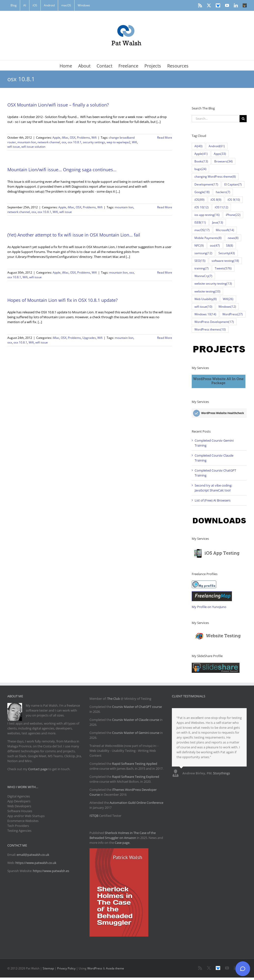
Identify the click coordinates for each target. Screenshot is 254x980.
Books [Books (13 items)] (201, 161)
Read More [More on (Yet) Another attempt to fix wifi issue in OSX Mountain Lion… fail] (165, 272)
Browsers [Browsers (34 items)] (223, 161)
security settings (94, 142)
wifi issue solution (33, 147)
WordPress (95, 968)
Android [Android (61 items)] (217, 146)
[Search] (243, 119)
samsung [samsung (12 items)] (203, 253)
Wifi (94, 138)
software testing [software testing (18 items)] (225, 261)
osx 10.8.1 (75, 142)
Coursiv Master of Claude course (136, 720)
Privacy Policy (66, 968)
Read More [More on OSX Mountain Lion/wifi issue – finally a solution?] (165, 138)
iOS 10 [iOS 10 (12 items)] (202, 207)
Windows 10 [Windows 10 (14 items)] (205, 314)
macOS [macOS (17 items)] (202, 230)
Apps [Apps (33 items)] (220, 154)
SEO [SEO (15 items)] (200, 261)
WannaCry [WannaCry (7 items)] (203, 276)
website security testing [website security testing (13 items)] (213, 284)
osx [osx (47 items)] (215, 245)
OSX (73, 138)
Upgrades (89, 338)
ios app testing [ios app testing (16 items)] (207, 215)
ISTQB (94, 816)
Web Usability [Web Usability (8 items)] (206, 299)
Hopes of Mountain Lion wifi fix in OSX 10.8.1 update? (63, 300)
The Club (114, 699)
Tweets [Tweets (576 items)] (223, 268)
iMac (65, 138)
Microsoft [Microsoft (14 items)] (225, 230)
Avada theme (115, 968)
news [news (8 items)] (233, 238)
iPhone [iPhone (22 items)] (233, 215)
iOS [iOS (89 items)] (199, 200)
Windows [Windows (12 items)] (227, 307)
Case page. (122, 843)
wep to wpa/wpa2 (119, 142)
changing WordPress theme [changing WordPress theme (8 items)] (215, 177)
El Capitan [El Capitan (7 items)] (233, 184)
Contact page (38, 769)
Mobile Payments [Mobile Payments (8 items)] (208, 238)
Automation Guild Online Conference (136, 803)
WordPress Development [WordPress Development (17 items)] (214, 322)
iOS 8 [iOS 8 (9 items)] (216, 200)
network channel (49, 142)
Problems (83, 138)
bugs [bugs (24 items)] (200, 169)
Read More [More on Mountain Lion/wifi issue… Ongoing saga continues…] (165, 207)
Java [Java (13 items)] (218, 222)
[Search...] (216, 119)
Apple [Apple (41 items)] (201, 154)
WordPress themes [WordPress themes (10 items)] (210, 329)
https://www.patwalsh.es (51, 871)
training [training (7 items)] (202, 268)
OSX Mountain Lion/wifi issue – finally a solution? (58, 105)
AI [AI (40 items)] (198, 146)
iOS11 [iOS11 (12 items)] (222, 207)
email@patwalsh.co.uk (33, 855)
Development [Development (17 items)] (206, 184)
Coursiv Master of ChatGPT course (137, 707)
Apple (56, 138)
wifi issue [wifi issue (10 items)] (203, 307)
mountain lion (27, 142)
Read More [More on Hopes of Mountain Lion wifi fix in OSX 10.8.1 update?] (165, 338)
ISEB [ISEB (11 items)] (200, 222)
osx (64, 142)
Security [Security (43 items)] (227, 253)
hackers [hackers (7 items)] (223, 192)
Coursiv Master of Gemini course (136, 733)
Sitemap (48, 968)
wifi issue (14, 147)
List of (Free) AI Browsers (213, 500)
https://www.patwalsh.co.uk (36, 863)
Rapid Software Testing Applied (135, 764)
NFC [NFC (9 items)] (199, 245)
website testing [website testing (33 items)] (207, 291)
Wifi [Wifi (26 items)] (228, 299)
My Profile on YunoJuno (209, 607)
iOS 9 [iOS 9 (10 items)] (234, 200)
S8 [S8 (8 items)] (230, 245)
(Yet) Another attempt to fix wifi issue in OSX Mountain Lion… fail (74, 235)
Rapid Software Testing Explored (136, 777)
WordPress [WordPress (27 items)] (233, 314)
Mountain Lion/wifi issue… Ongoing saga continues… (62, 170)
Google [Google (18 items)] (202, 192)
